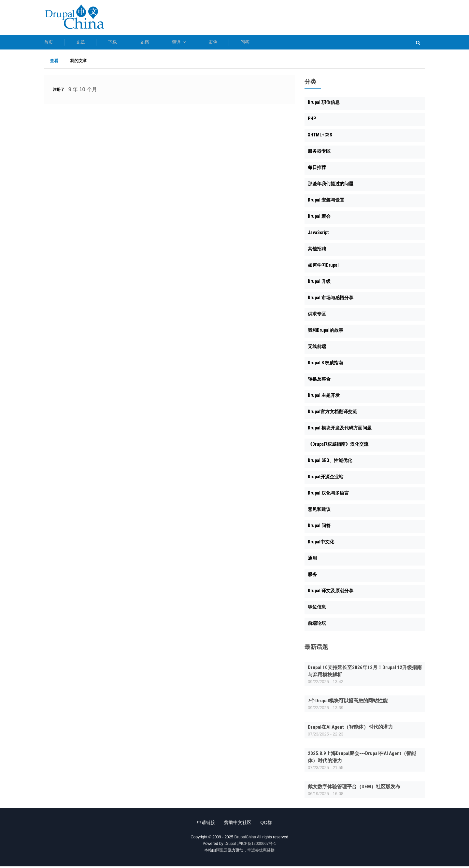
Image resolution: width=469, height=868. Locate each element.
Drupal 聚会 (319, 218)
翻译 (205, 43)
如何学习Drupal (323, 267)
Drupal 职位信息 (324, 104)
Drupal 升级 (319, 283)
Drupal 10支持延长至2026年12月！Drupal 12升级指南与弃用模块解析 (365, 673)
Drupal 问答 (319, 527)
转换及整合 (319, 381)
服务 (312, 576)
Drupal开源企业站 (326, 479)
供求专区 (317, 316)
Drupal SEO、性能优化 (330, 462)
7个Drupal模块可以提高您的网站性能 (348, 703)
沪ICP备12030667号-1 (257, 845)
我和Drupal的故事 (326, 332)
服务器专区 (319, 153)
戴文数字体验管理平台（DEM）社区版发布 (354, 789)
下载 (125, 43)
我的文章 (78, 62)
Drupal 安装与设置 (326, 202)
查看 (57, 63)
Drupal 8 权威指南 (325, 365)
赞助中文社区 (238, 824)
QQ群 (268, 824)
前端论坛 (317, 625)
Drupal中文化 (321, 544)
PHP (312, 120)
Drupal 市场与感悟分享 (331, 300)
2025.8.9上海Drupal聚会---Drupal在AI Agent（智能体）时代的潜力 (362, 759)
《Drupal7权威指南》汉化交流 (338, 446)
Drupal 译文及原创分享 (331, 593)
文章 (87, 43)
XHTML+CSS (320, 137)
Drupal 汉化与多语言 (328, 495)
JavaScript (318, 234)
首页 (49, 43)
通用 (312, 560)
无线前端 (317, 348)
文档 (164, 43)
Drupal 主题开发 (324, 397)
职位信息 (317, 609)
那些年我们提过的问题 (331, 186)
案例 (246, 43)
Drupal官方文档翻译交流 (332, 413)
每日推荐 (317, 169)
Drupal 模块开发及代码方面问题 (340, 430)
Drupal (230, 845)
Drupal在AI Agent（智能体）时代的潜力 (350, 729)
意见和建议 (319, 511)
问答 (284, 43)
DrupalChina (245, 839)
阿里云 (222, 852)
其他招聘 (317, 251)
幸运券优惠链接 (261, 852)
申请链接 (204, 824)
